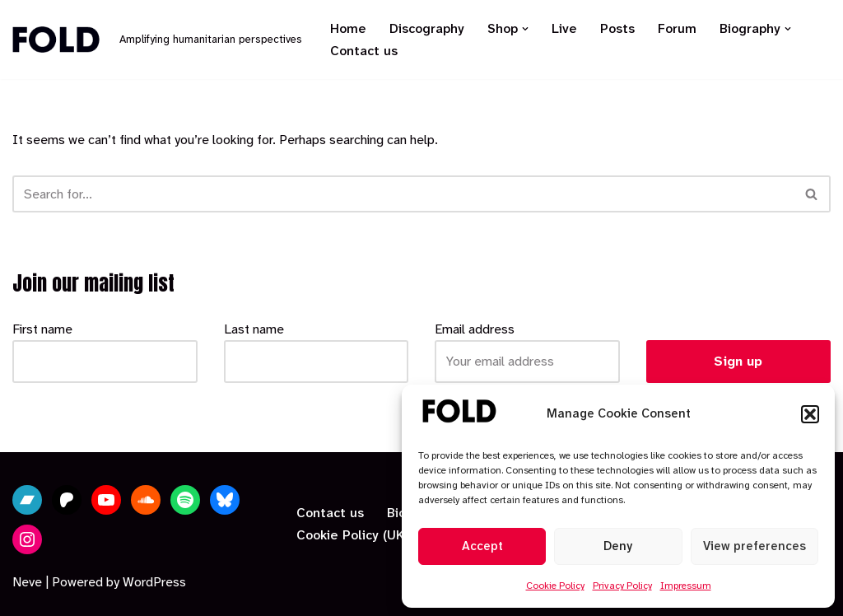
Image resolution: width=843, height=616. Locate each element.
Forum (677, 28)
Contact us (364, 51)
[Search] (403, 194)
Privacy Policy (622, 586)
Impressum (686, 586)
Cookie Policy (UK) (353, 535)
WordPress (154, 582)
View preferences (755, 546)
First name (42, 329)
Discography (427, 28)
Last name (254, 329)
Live (564, 28)
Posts (617, 28)
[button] (810, 414)
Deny (618, 546)
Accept (482, 546)
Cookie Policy (555, 586)
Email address (475, 329)
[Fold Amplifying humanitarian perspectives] (157, 40)
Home (348, 28)
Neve (27, 582)
